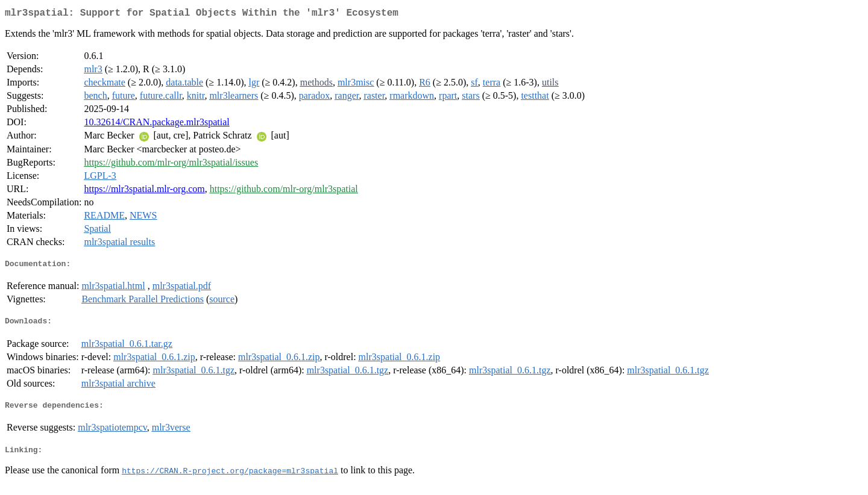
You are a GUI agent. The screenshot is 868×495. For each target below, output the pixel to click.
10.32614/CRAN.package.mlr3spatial (156, 124)
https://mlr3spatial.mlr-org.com (144, 191)
